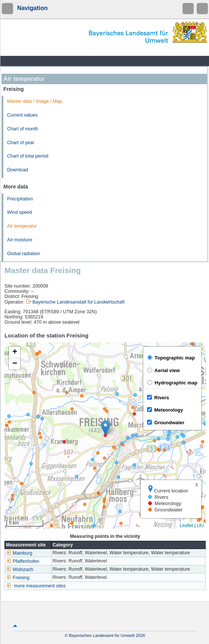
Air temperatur (22, 226)
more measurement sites (40, 586)
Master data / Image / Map (35, 101)
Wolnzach (20, 570)
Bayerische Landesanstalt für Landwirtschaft (79, 302)
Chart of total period (28, 156)
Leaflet (186, 526)
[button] (105, 428)
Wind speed (20, 212)
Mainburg (19, 553)
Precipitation (20, 199)
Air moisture (20, 240)
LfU (200, 526)
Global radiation (24, 254)
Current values (22, 115)
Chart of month (23, 129)
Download (18, 170)
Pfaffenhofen (23, 561)
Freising (18, 578)
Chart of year (21, 143)
